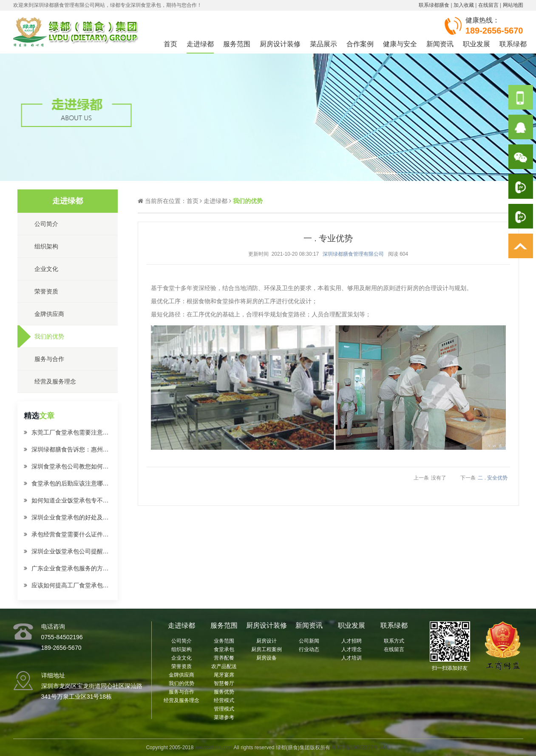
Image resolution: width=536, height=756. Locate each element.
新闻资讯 (440, 44)
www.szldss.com (214, 748)
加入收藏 (464, 5)
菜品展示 (323, 44)
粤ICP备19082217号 (355, 748)
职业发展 (476, 44)
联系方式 (394, 641)
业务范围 (224, 641)
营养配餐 (224, 658)
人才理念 (352, 649)
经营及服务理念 (182, 700)
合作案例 (360, 44)
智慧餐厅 (224, 683)
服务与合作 (182, 692)
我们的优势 (182, 683)
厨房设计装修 (280, 44)
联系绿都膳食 (434, 5)
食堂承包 (224, 649)
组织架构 (182, 649)
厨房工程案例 (267, 649)
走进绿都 (200, 44)
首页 (170, 44)
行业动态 (309, 649)
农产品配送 (224, 666)
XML (385, 748)
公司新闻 (309, 641)
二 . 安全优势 (493, 478)
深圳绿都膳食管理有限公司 (353, 254)
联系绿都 (513, 44)
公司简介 (182, 641)
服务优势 (224, 692)
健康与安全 (400, 44)
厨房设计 (267, 641)
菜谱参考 (224, 717)
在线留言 (488, 5)
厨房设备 (267, 658)
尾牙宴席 (224, 675)
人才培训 (352, 658)
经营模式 (224, 700)
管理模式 (224, 709)
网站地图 (513, 5)
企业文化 (182, 658)
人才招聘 (352, 641)
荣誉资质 (182, 666)
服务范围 (237, 44)
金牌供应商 (182, 675)
